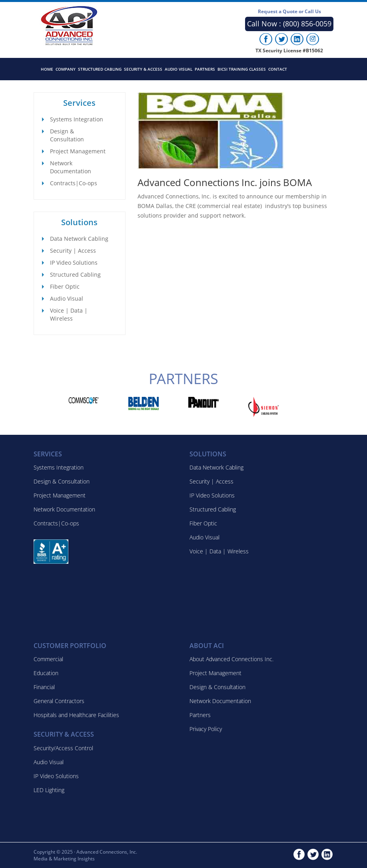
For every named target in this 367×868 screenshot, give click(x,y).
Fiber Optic (65, 286)
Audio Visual (179, 69)
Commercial (48, 659)
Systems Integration (77, 119)
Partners (205, 69)
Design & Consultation (67, 135)
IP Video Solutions (74, 263)
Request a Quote (289, 11)
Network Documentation (71, 167)
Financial (44, 687)
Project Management (78, 151)
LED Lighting (49, 790)
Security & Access (143, 69)
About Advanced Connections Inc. (231, 659)
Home (47, 69)
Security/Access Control (63, 748)
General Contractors (59, 701)
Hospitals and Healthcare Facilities (76, 715)
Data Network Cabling (79, 239)
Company (66, 69)
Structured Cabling (100, 69)
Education (46, 673)
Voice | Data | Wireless (69, 314)
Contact (278, 69)
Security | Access (73, 251)
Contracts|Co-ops (74, 183)
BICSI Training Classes (242, 69)
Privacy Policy (206, 729)
